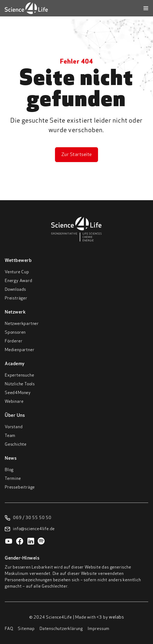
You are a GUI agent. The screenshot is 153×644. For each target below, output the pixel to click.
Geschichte (16, 445)
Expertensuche (19, 375)
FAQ (9, 629)
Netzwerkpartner (22, 324)
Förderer (14, 341)
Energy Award (19, 281)
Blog (9, 470)
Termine (13, 479)
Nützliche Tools (20, 384)
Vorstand (14, 427)
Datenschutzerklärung (61, 629)
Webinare (14, 402)
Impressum (99, 629)
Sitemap (26, 629)
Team (10, 436)
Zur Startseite (77, 155)
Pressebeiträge (20, 488)
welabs (116, 617)
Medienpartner (20, 350)
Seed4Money (18, 393)
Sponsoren (15, 333)
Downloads (15, 290)
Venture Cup (17, 272)
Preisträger (16, 298)
